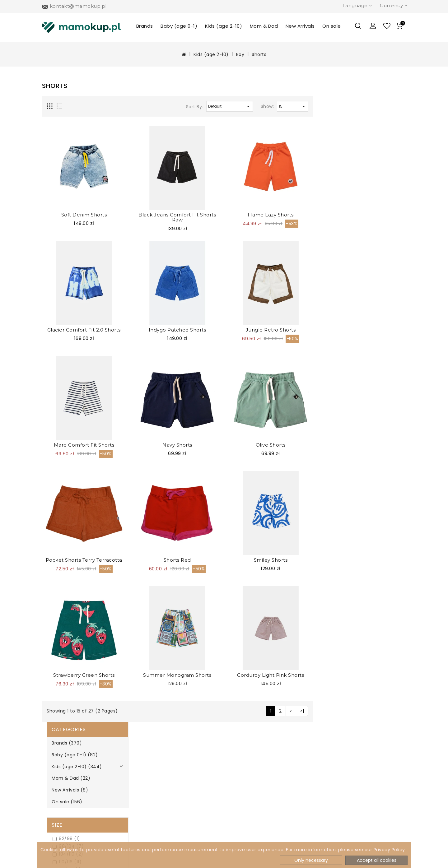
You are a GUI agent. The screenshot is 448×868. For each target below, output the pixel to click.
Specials (232, 794)
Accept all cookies (377, 860)
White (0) (62, 559)
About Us (58, 762)
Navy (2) (61, 513)
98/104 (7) (63, 200)
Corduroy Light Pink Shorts (364, 675)
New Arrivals (300, 26)
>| (395, 711)
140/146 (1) (64, 255)
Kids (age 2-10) (224, 26)
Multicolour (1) (68, 505)
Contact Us (236, 804)
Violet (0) (62, 552)
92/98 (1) (62, 193)
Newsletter (142, 773)
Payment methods (70, 783)
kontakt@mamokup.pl (350, 776)
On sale (332, 26)
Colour (58, 439)
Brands (145, 26)
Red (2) (60, 536)
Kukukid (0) (64, 403)
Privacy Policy (63, 794)
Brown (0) (63, 474)
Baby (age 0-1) (179, 26)
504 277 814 (337, 764)
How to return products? (78, 814)
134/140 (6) (64, 247)
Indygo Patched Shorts (271, 330)
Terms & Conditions (70, 804)
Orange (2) (64, 520)
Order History (239, 773)
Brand (56, 368)
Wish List (233, 783)
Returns (138, 783)
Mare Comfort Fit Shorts (177, 445)
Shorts (259, 54)
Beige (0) (62, 450)
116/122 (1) (62, 224)
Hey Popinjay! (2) (71, 395)
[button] (373, 26)
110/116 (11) (62, 216)
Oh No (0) (63, 426)
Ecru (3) (60, 482)
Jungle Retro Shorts (364, 330)
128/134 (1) (63, 239)
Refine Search (67, 584)
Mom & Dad (264, 26)
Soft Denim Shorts (177, 215)
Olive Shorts (364, 445)
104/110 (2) (63, 208)
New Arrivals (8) (65, 144)
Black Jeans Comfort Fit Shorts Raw (271, 217)
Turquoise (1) (66, 544)
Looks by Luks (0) (71, 411)
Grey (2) (61, 497)
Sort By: (288, 107)
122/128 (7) (64, 232)
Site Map (140, 794)
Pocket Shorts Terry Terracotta (177, 560)
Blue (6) (60, 466)
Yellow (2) (63, 567)
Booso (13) (63, 380)
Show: (361, 106)
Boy (240, 54)
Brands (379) (62, 97)
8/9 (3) (60, 302)
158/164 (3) (64, 270)
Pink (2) (60, 528)
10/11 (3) (60, 309)
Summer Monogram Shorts (271, 675)
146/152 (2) (64, 263)
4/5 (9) (60, 286)
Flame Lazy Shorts (364, 215)
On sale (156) (62, 156)
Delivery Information (72, 773)
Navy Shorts (271, 445)
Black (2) (61, 458)
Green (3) (63, 489)
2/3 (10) (60, 278)
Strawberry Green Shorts (177, 675)
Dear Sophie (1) (69, 387)
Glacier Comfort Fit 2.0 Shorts (177, 330)
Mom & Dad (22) (66, 132)
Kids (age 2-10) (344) (72, 121)
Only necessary (311, 860)
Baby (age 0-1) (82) (70, 109)
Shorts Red (271, 560)
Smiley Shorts (364, 560)
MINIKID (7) (64, 418)
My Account (237, 762)
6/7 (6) (60, 294)
